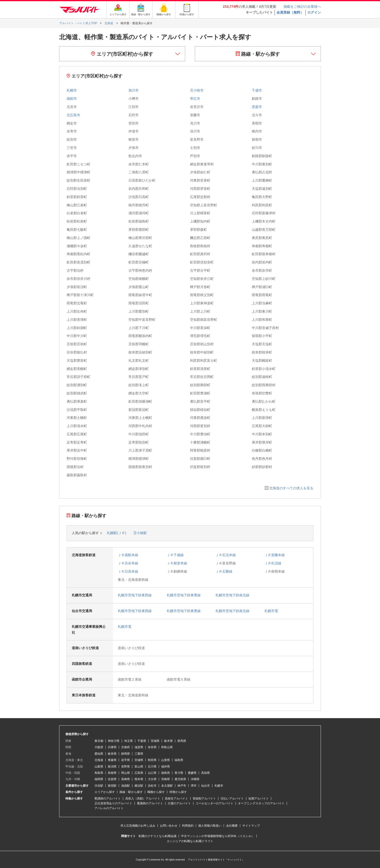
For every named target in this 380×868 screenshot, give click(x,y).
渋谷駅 (99, 786)
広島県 (139, 773)
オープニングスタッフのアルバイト (261, 803)
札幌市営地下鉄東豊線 (184, 595)
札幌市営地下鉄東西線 (135, 595)
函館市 (72, 99)
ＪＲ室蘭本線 (275, 555)
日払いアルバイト (232, 799)
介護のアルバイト (179, 803)
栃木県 (168, 741)
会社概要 (232, 826)
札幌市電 (271, 611)
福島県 (179, 760)
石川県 (152, 767)
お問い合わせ (169, 826)
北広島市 (73, 115)
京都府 (126, 747)
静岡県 (126, 754)
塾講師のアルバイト (108, 799)
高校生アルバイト (176, 799)
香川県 (179, 773)
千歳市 (257, 90)
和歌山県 (167, 747)
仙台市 (206, 786)
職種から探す (156, 792)
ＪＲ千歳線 (175, 555)
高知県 (206, 773)
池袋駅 (126, 786)
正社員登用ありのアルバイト (113, 803)
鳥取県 (99, 773)
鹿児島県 (180, 779)
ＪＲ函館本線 (128, 555)
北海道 (99, 760)
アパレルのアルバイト (109, 808)
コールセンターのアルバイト (214, 803)
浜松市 (152, 786)
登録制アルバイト (204, 799)
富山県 (139, 767)
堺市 (194, 786)
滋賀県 (139, 747)
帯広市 (195, 99)
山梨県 (99, 767)
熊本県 (139, 779)
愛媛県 (192, 773)
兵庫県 (112, 747)
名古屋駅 (167, 786)
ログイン (314, 12)
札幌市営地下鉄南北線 (232, 595)
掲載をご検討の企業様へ (302, 7)
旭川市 (134, 90)
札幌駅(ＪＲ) (116, 533)
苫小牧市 (197, 90)
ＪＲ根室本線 (177, 563)
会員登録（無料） (290, 12)
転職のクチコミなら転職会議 (158, 836)
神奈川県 (114, 741)
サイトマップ (251, 826)
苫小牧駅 (140, 533)
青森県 (112, 760)
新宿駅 (112, 786)
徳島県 (166, 773)
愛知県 (99, 754)
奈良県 (152, 747)
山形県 (166, 760)
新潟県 (112, 767)
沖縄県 (195, 779)
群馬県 (182, 741)
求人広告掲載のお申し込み (138, 826)
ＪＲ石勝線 (224, 571)
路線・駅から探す (258, 54)
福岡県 (99, 779)
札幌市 (72, 90)
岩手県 (126, 760)
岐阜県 (112, 754)
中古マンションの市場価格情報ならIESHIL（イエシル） (218, 836)
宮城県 (139, 760)
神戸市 (182, 786)
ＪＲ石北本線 (226, 555)
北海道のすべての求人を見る (291, 488)
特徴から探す (178, 792)
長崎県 (126, 779)
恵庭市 (257, 107)
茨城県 (155, 741)
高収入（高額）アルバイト (143, 799)
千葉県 (142, 741)
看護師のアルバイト (150, 803)
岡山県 (126, 773)
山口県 (152, 773)
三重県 (139, 754)
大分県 (152, 779)
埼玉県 (128, 741)
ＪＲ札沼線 (273, 563)
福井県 (166, 767)
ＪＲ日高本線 (128, 571)
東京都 (99, 741)
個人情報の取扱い (210, 826)
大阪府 (99, 747)
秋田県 (152, 760)
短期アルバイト (259, 799)
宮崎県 (166, 779)
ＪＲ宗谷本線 (128, 563)
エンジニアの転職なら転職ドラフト (190, 841)
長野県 (126, 767)
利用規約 (188, 826)
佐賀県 (112, 779)
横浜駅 (139, 786)
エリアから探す (105, 792)
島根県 (112, 773)
